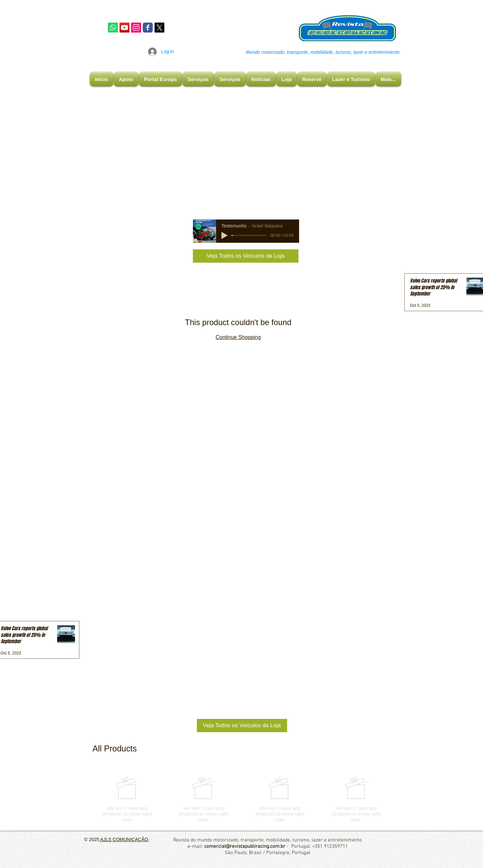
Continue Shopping (238, 337)
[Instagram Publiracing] (136, 28)
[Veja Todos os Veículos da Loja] (246, 256)
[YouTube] (124, 28)
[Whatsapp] (113, 28)
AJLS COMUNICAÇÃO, (124, 839)
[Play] (224, 235)
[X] (159, 28)
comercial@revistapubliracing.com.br (245, 846)
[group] (242, 799)
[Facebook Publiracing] (148, 28)
